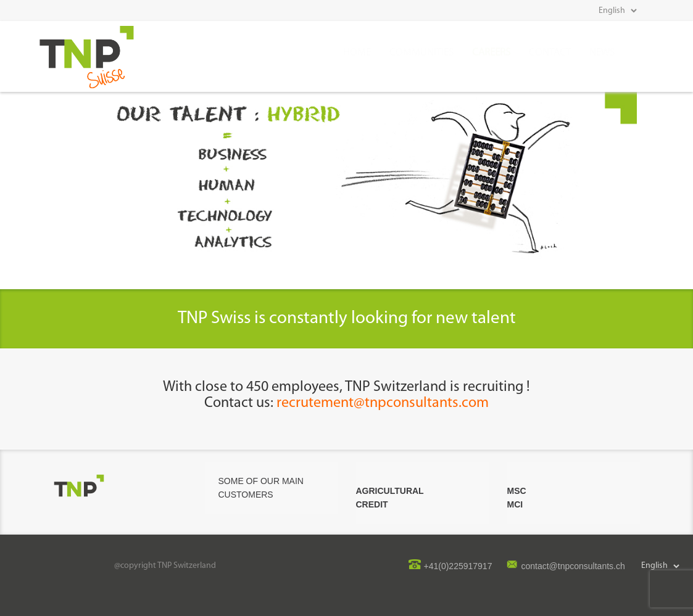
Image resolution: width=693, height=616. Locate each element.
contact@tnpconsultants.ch (573, 566)
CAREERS (491, 53)
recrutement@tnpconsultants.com (383, 403)
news (602, 53)
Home (357, 53)
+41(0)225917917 (458, 566)
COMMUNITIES (421, 53)
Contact (550, 53)
